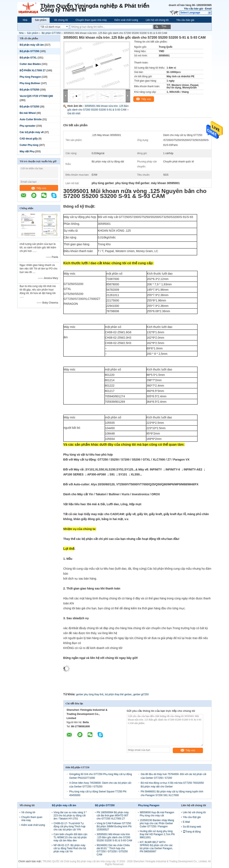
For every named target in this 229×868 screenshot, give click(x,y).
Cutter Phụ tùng (29, 145)
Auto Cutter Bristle (31, 119)
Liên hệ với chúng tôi (157, 20)
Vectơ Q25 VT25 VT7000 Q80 (36, 96)
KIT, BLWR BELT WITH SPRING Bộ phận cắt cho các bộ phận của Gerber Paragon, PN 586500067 (156, 847)
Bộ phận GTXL (28, 58)
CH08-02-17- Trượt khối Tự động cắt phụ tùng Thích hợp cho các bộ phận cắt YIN (69, 826)
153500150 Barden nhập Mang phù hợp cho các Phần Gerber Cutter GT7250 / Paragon (157, 823)
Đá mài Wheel (28, 113)
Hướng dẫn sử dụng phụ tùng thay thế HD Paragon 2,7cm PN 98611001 (157, 834)
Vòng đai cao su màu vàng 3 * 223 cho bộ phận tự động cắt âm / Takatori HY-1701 (70, 816)
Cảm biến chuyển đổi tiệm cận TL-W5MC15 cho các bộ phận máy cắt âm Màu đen (70, 837)
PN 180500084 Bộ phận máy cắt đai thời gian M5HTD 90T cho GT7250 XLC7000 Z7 (113, 816)
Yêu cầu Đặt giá (192, 817)
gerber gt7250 (141, 694)
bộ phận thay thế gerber (118, 694)
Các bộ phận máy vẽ (32, 132)
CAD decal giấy (29, 139)
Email (208, 9)
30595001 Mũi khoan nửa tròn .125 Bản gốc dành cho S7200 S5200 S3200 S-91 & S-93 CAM (114, 837)
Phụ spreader (27, 126)
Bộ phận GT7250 (51, 33)
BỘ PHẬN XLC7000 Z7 (33, 70)
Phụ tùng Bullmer (30, 83)
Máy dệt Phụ (27, 151)
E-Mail (186, 822)
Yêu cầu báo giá (193, 9)
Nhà (25, 20)
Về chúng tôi (61, 20)
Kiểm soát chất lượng (126, 20)
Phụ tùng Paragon (30, 77)
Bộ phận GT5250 (29, 90)
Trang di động (192, 832)
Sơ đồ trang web (192, 827)
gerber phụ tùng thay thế (90, 694)
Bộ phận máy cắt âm (32, 45)
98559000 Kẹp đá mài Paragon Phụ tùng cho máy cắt (157, 814)
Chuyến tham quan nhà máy (91, 20)
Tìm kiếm (164, 27)
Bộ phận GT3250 (29, 107)
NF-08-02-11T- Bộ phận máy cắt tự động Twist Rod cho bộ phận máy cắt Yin (70, 848)
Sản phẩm (41, 20)
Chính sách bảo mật (30, 861)
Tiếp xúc (39, 188)
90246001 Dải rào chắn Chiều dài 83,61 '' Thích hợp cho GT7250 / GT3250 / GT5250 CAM (113, 850)
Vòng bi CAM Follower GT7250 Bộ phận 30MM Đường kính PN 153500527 (114, 826)
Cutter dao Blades (30, 64)
